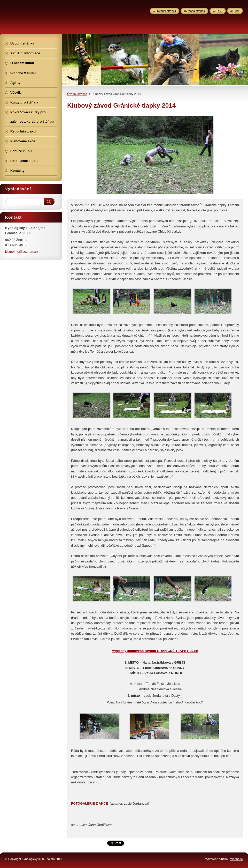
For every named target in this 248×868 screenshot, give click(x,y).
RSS (220, 11)
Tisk (237, 11)
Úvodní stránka (77, 94)
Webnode (237, 859)
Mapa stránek (196, 11)
